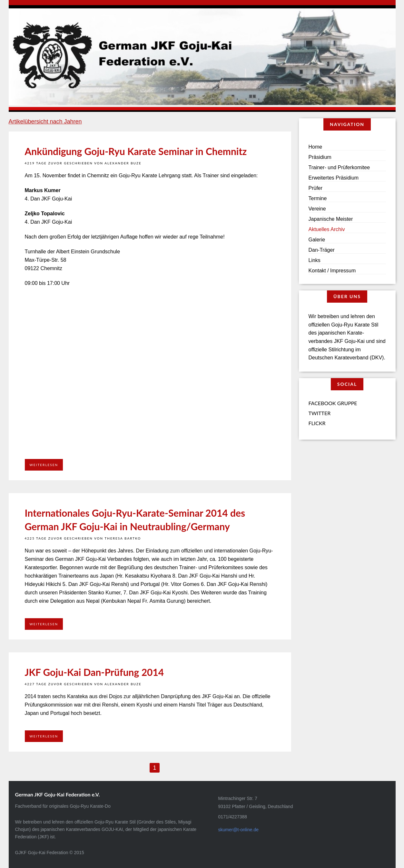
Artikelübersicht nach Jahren (45, 122)
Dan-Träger (322, 250)
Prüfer (316, 188)
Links (315, 260)
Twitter (320, 413)
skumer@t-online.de (239, 830)
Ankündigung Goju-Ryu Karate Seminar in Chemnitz (136, 151)
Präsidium (320, 157)
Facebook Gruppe (333, 403)
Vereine (317, 209)
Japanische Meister (331, 219)
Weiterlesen (44, 465)
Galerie (317, 240)
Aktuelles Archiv (327, 229)
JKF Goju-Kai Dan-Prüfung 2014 (94, 672)
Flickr (317, 423)
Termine (318, 198)
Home (315, 147)
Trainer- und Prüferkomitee (339, 167)
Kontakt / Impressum (332, 271)
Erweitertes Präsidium (334, 178)
